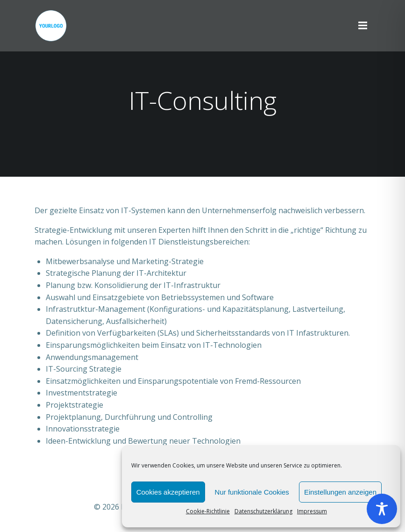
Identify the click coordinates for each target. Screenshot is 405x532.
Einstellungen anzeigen (340, 492)
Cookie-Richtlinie (208, 511)
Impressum (312, 511)
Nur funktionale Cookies (252, 492)
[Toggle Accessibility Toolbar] (382, 509)
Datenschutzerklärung (263, 511)
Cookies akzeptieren (168, 492)
